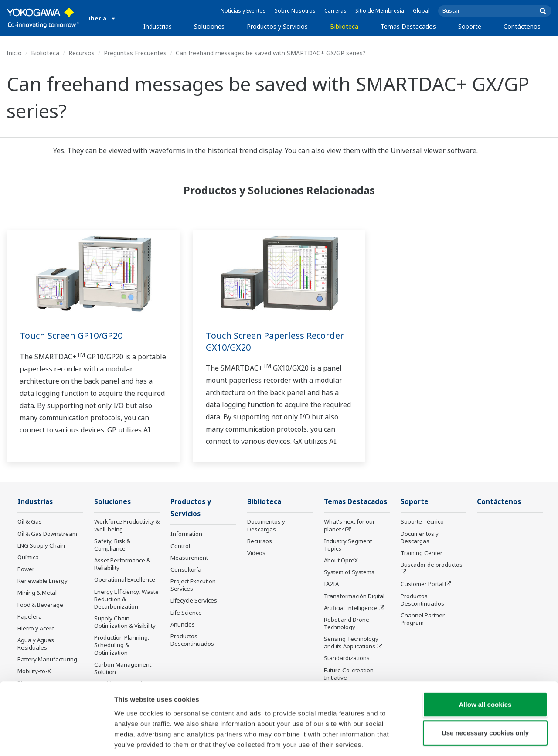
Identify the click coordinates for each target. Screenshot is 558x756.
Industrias (158, 26)
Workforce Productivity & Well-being (127, 526)
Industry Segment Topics (348, 545)
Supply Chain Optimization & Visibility (125, 622)
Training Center (422, 553)
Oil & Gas (30, 522)
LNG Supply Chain (41, 546)
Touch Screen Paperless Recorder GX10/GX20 (275, 341)
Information (186, 535)
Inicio (14, 53)
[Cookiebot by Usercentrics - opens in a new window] (56, 739)
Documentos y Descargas (266, 526)
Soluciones (209, 26)
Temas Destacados (408, 26)
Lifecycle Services (194, 601)
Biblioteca (344, 26)
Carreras (335, 11)
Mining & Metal (37, 593)
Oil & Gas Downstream (47, 534)
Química (28, 558)
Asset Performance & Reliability (122, 564)
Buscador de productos (432, 565)
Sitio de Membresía (380, 11)
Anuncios (183, 625)
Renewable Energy (43, 581)
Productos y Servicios (277, 26)
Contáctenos (522, 26)
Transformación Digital (354, 596)
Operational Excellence (125, 580)
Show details (458, 739)
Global (421, 11)
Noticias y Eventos (243, 11)
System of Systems (349, 572)
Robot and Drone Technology (347, 624)
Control (180, 546)
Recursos (82, 53)
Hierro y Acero (36, 629)
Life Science (186, 613)
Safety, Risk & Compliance (112, 545)
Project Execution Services (193, 586)
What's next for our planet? (349, 526)
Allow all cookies (485, 663)
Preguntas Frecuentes (135, 53)
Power (26, 569)
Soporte (470, 26)
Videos (256, 553)
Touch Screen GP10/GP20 (71, 335)
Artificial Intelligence (351, 608)
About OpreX (341, 561)
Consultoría (186, 570)
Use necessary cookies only (485, 692)
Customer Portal (422, 584)
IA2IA (331, 584)
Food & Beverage (40, 605)
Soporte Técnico (422, 522)
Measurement (189, 558)
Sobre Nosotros (295, 11)
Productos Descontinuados (422, 600)
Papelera (30, 617)
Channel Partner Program (423, 619)
